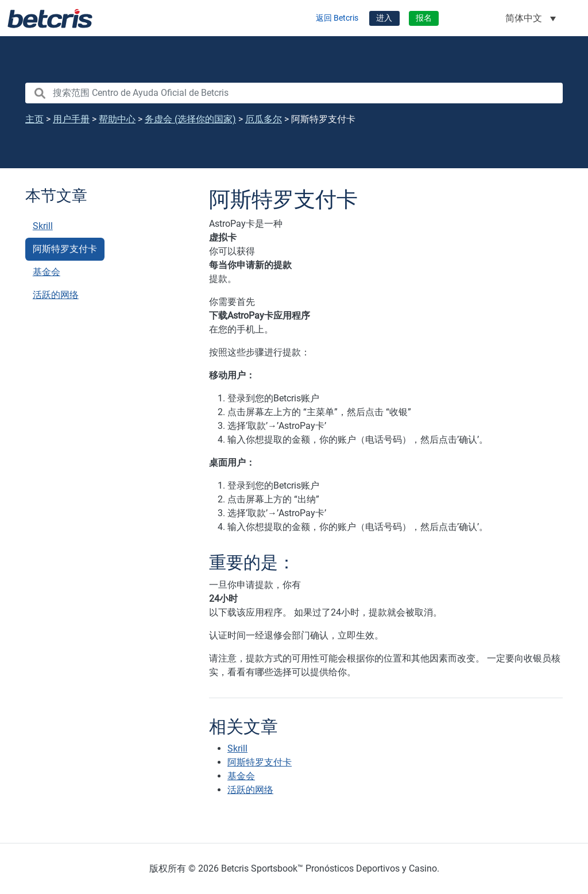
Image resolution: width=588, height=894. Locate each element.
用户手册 (71, 119)
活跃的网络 (56, 295)
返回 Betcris (337, 18)
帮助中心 (117, 119)
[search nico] (294, 93)
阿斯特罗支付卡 (65, 249)
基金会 (47, 272)
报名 (424, 18)
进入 (384, 18)
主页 (34, 119)
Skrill (43, 226)
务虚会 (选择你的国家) (190, 119)
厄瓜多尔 (264, 119)
